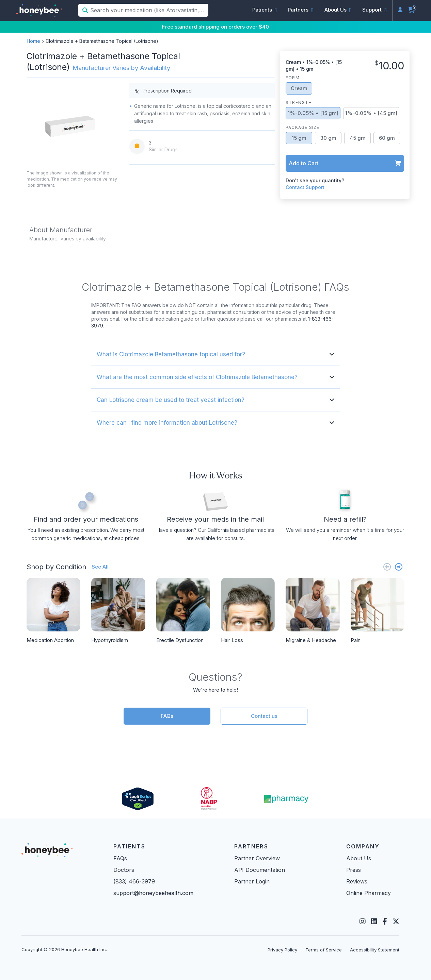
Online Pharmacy (369, 893)
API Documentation (260, 870)
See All (100, 567)
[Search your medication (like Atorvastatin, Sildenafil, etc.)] (149, 10)
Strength (299, 103)
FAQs (167, 716)
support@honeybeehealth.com (153, 893)
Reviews (357, 881)
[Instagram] (363, 922)
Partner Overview (257, 858)
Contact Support (305, 187)
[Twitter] (396, 922)
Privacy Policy (282, 950)
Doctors (124, 870)
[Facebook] (385, 922)
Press (354, 870)
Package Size (302, 127)
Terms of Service (324, 950)
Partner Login (252, 881)
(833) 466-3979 (134, 881)
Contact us (264, 716)
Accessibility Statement (375, 950)
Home (33, 41)
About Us (359, 858)
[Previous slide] (387, 567)
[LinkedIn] (374, 922)
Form (293, 78)
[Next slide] (399, 567)
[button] (265, 10)
